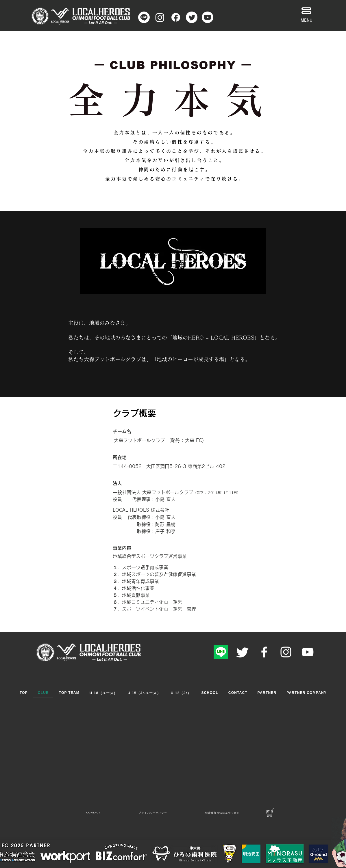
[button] (306, 11)
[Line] (144, 17)
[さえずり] (192, 17)
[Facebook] (264, 652)
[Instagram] (160, 17)
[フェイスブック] (176, 17)
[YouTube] (308, 652)
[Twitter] (243, 652)
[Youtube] (208, 17)
